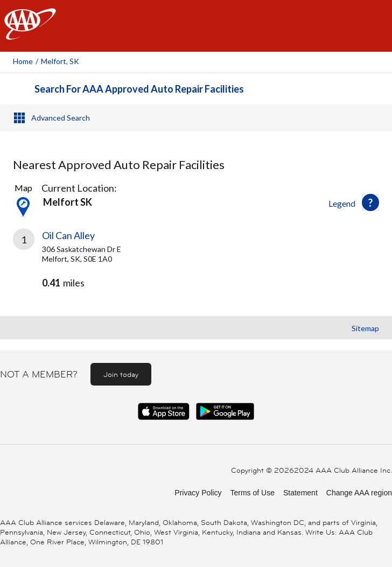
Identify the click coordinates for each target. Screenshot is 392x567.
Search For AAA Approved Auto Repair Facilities (139, 89)
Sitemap (365, 328)
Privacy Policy (198, 493)
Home (23, 61)
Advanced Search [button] (61, 118)
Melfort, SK (60, 61)
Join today (121, 374)
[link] (196, 268)
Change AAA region (359, 493)
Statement (300, 493)
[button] (370, 202)
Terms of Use (252, 493)
